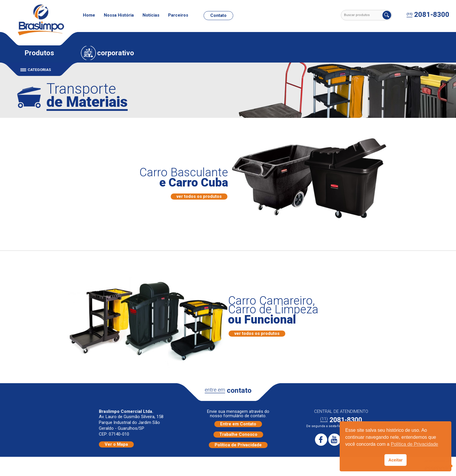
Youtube (334, 440)
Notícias (151, 15)
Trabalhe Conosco (238, 434)
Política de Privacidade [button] (415, 444)
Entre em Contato (238, 424)
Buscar (387, 15)
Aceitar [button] (396, 460)
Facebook (321, 440)
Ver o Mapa (116, 444)
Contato (218, 15)
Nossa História (119, 15)
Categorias (39, 70)
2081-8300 (428, 15)
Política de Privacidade (238, 445)
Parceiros (178, 15)
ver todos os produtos (199, 196)
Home (89, 15)
